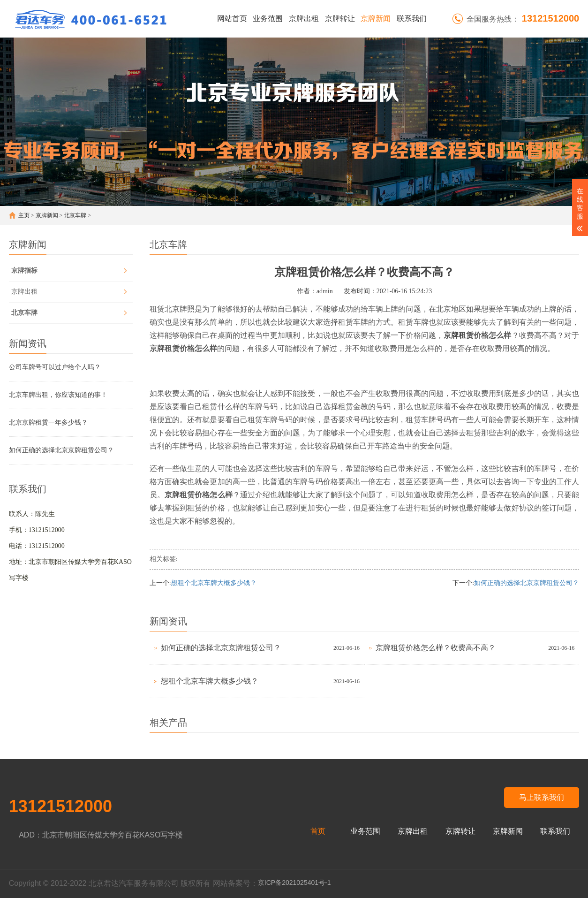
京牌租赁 (459, 335)
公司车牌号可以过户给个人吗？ (55, 367)
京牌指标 (24, 270)
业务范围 (268, 19)
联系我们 (412, 19)
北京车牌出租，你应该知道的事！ (58, 395)
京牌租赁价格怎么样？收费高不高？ (436, 648)
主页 (24, 215)
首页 (318, 831)
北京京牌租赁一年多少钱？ (48, 422)
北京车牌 (75, 215)
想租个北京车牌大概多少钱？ (214, 583)
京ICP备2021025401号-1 (294, 883)
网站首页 (232, 19)
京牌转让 (340, 19)
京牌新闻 (376, 19)
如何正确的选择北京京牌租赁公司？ (61, 450)
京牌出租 (304, 19)
